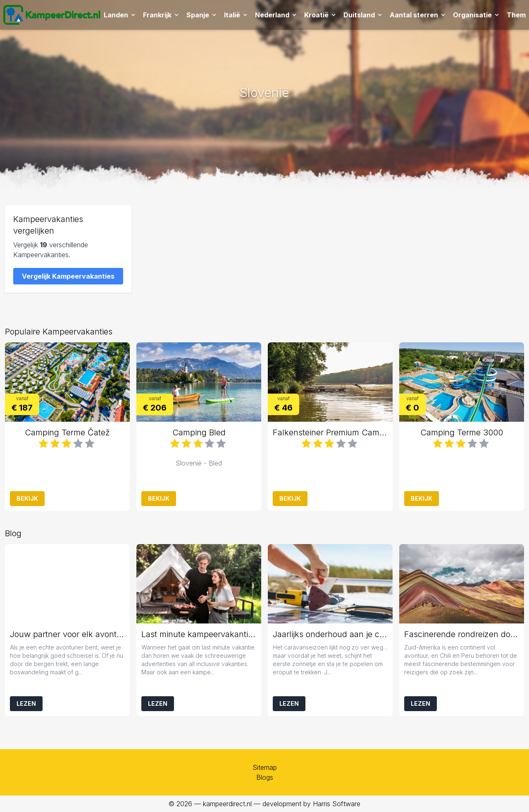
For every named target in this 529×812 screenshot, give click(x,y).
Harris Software (337, 804)
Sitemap (265, 767)
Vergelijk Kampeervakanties (68, 276)
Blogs (265, 777)
